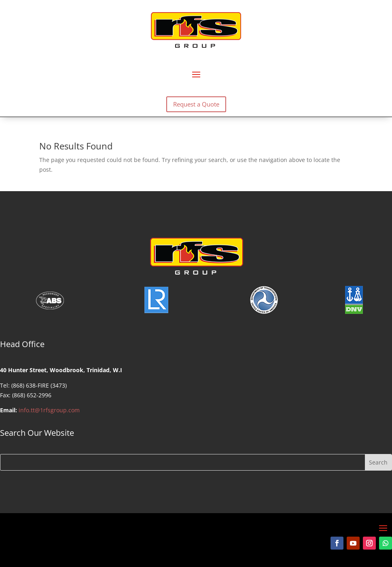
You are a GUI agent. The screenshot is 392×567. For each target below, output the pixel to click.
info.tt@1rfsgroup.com (49, 410)
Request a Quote (196, 104)
